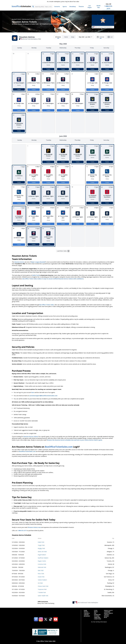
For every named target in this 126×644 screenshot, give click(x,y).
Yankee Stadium (42, 580)
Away (73, 37)
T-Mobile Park (42, 592)
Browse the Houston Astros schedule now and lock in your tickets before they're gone (75, 440)
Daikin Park (41, 542)
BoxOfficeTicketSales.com (59, 446)
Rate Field (41, 570)
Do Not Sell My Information (99, 621)
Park (38, 275)
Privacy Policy (108, 610)
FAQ (95, 613)
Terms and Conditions (97, 618)
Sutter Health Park (43, 595)
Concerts (87, 613)
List (110, 37)
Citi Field (40, 583)
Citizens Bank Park (43, 586)
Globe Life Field (42, 551)
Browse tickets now (35, 527)
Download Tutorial (97, 615)
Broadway (87, 616)
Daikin (34, 275)
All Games (58, 37)
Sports (86, 612)
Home (66, 37)
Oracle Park (41, 576)
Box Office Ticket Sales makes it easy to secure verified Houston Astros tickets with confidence (53, 278)
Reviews (106, 616)
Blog (106, 617)
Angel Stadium (42, 554)
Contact (107, 614)
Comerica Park (42, 564)
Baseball (43, 262)
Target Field (41, 545)
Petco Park (41, 573)
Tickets (48, 69)
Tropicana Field (42, 589)
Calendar (101, 37)
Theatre (86, 614)
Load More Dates (63, 251)
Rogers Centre (42, 561)
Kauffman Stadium (43, 558)
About (96, 612)
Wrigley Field (41, 548)
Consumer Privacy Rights (108, 612)
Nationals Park (42, 567)
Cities (96, 610)
